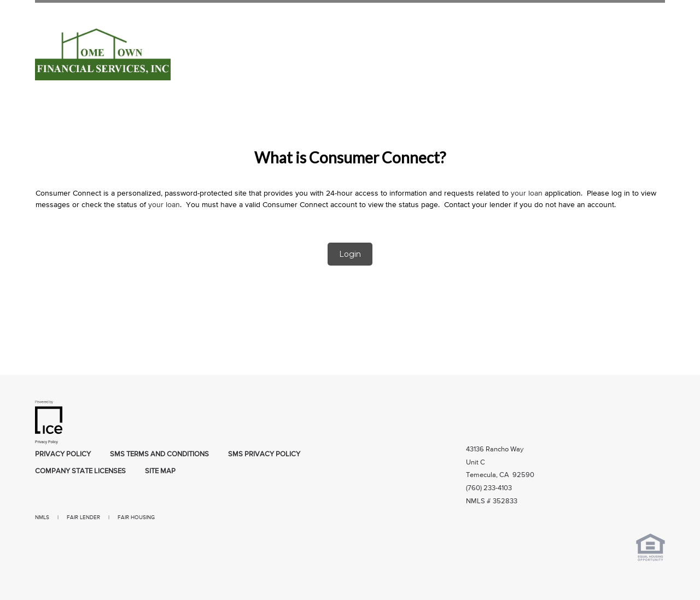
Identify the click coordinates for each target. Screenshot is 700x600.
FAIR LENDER (83, 517)
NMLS (42, 517)
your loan (527, 193)
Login (350, 254)
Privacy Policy (63, 454)
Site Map (160, 471)
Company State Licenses (80, 471)
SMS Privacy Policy (264, 454)
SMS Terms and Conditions (159, 454)
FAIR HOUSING (136, 517)
